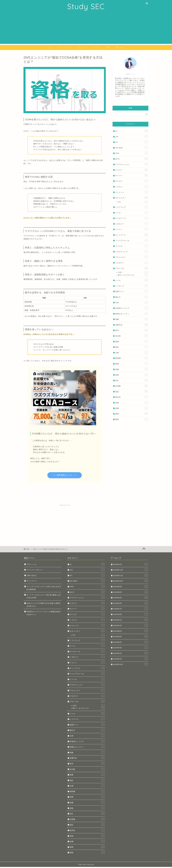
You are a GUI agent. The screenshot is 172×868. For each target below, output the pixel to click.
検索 (132, 341)
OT (132, 142)
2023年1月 (131, 660)
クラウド (132, 170)
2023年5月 (131, 638)
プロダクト (132, 263)
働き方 (132, 297)
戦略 (132, 319)
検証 (132, 347)
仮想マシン (132, 291)
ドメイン (132, 229)
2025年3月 (131, 599)
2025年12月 (131, 571)
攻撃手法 (132, 325)
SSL (133, 202)
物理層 (132, 358)
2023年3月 (131, 649)
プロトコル (132, 268)
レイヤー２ (132, 286)
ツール (132, 213)
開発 (132, 419)
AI (132, 131)
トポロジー (132, 224)
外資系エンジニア (132, 308)
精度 (132, 364)
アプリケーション (132, 164)
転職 (132, 408)
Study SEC (86, 6)
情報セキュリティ (132, 314)
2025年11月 (131, 576)
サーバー (132, 175)
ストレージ (132, 192)
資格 (132, 403)
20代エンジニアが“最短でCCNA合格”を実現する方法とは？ (44, 606)
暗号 (132, 330)
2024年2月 (131, 621)
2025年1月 (131, 610)
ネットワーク (132, 235)
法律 (132, 352)
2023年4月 (131, 643)
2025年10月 (131, 582)
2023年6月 (131, 632)
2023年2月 (131, 654)
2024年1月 (131, 626)
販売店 (132, 397)
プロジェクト (132, 257)
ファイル (132, 246)
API (132, 137)
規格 (132, 375)
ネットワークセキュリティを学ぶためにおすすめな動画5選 (44, 589)
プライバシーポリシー (65, 48)
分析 (132, 302)
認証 (132, 391)
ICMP (133, 272)
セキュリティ (132, 198)
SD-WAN (132, 148)
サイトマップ (96, 48)
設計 (132, 380)
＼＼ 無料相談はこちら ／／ (65, 476)
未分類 (132, 336)
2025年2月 (131, 604)
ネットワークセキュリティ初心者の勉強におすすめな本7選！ (44, 598)
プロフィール (82, 48)
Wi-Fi (132, 159)
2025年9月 (131, 587)
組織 (132, 369)
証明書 (132, 386)
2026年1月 (131, 565)
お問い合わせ (120, 48)
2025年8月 (131, 593)
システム (132, 187)
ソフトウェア (132, 207)
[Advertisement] (86, 28)
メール (132, 280)
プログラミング (132, 251)
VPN (132, 153)
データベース (132, 218)
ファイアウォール (132, 240)
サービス (132, 181)
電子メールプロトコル (133, 275)
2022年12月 (131, 665)
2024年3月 (131, 615)
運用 (132, 414)
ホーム (50, 48)
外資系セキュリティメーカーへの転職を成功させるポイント (44, 614)
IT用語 (108, 48)
